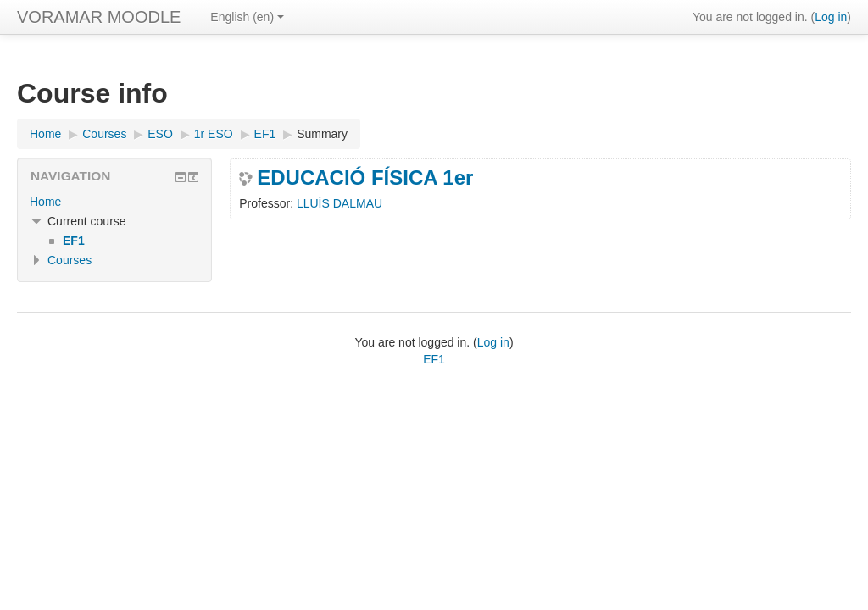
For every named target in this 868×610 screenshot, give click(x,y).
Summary (322, 134)
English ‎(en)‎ (247, 17)
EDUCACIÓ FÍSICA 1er (365, 178)
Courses (70, 260)
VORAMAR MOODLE (99, 17)
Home (45, 202)
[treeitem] (114, 202)
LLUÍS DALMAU (339, 203)
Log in (831, 17)
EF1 (434, 359)
